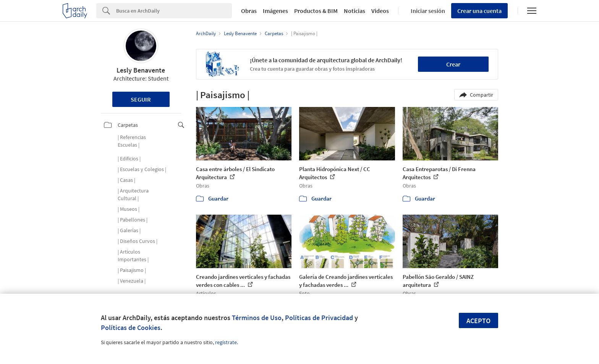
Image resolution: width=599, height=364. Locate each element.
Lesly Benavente (141, 70)
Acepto (478, 321)
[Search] (174, 11)
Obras (249, 11)
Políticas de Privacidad (319, 318)
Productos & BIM (316, 11)
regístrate (226, 342)
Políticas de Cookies (131, 328)
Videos (380, 11)
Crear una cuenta (479, 11)
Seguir (141, 99)
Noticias (355, 11)
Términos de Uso (257, 318)
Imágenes (275, 11)
